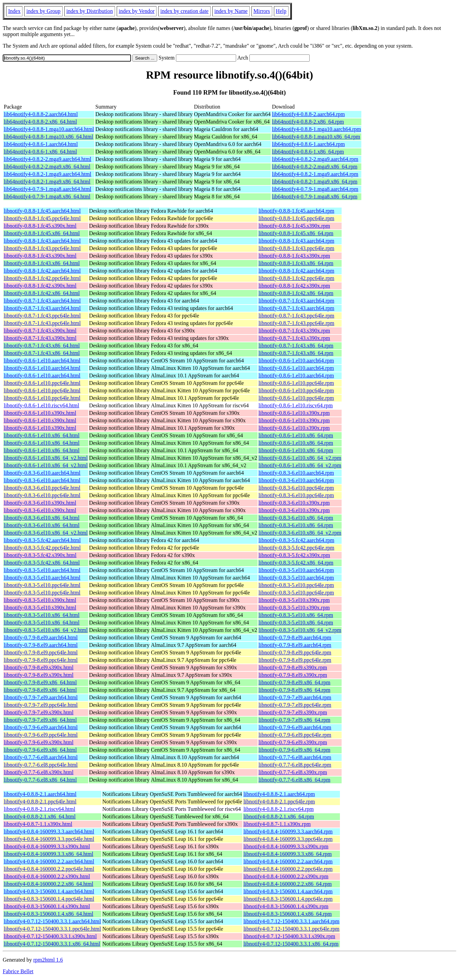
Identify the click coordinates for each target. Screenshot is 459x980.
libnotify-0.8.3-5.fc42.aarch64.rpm (297, 540)
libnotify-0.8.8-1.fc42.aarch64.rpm (297, 271)
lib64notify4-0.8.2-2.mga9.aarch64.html (47, 159)
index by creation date (184, 11)
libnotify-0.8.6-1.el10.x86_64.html (42, 435)
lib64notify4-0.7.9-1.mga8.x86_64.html (47, 197)
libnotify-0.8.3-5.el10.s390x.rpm (294, 600)
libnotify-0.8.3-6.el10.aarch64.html (42, 473)
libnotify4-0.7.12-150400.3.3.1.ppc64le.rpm (291, 929)
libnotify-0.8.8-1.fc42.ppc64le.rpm (297, 278)
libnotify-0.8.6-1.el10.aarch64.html (42, 361)
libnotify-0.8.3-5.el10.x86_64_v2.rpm (300, 630)
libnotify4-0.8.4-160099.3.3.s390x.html (47, 846)
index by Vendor (137, 11)
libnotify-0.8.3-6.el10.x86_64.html (42, 518)
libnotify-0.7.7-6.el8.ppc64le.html (41, 765)
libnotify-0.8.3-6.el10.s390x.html (40, 503)
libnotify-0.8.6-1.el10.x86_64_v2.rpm (300, 458)
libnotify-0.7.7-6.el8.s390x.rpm (293, 772)
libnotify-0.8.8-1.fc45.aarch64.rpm (297, 211)
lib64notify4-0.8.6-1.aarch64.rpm (308, 144)
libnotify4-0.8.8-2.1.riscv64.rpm (278, 809)
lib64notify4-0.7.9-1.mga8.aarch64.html (47, 189)
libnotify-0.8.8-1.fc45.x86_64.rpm (296, 233)
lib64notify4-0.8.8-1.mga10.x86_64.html (48, 137)
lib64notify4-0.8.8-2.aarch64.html (41, 114)
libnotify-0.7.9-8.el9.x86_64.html (40, 682)
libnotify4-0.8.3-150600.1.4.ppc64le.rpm (288, 899)
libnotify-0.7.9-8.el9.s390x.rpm (293, 667)
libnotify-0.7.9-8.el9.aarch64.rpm (295, 638)
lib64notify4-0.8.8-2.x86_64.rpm (308, 122)
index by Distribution (90, 11)
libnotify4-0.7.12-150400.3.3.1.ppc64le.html (52, 929)
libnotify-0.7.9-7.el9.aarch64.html (41, 697)
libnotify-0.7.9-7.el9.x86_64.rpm (294, 720)
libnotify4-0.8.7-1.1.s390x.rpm (277, 824)
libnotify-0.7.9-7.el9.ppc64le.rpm (295, 705)
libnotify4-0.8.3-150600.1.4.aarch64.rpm (288, 891)
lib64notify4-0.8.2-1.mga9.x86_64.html (47, 182)
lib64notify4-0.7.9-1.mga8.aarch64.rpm (315, 189)
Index (14, 11)
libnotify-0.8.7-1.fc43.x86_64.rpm (296, 346)
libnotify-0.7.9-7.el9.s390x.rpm (293, 712)
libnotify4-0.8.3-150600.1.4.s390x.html (47, 906)
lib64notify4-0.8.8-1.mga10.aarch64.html (49, 129)
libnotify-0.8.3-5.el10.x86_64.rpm (296, 615)
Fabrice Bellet (18, 971)
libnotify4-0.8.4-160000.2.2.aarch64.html (49, 861)
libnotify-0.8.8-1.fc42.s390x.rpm (294, 286)
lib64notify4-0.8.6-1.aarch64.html (41, 144)
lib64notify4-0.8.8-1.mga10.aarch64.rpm (316, 129)
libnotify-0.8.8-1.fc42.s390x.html (40, 286)
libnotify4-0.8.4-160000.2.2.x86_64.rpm (288, 884)
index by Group (43, 11)
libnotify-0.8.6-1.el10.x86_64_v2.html (46, 458)
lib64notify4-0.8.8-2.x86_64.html (40, 122)
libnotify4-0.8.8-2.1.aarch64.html (40, 794)
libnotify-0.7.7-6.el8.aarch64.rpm (295, 757)
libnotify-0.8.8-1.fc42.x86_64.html (42, 293)
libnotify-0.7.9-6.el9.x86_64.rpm (294, 750)
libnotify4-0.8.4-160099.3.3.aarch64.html (49, 831)
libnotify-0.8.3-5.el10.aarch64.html (42, 570)
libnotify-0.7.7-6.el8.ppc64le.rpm (295, 765)
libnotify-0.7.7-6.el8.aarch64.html (41, 757)
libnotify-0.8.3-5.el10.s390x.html (40, 600)
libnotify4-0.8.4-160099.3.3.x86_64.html (48, 854)
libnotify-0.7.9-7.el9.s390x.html (39, 712)
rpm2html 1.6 (48, 960)
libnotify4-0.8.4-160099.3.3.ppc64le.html (49, 839)
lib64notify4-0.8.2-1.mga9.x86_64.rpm (315, 182)
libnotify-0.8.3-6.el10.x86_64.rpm (296, 518)
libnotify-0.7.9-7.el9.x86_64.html (40, 720)
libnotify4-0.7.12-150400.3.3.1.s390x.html (50, 936)
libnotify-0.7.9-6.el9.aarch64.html (41, 727)
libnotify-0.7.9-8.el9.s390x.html (39, 667)
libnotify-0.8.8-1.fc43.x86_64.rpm (296, 263)
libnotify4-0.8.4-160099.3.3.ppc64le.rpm (288, 839)
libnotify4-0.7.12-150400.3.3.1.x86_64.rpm (291, 944)
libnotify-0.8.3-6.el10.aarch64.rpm (296, 473)
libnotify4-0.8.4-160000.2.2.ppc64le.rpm (288, 869)
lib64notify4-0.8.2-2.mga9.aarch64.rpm (315, 159)
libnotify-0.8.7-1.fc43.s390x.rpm (294, 331)
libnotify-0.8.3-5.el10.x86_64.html (42, 615)
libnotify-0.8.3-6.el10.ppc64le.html (42, 488)
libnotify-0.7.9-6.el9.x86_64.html (40, 750)
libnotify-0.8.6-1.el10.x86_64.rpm (296, 435)
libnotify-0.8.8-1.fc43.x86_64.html (42, 263)
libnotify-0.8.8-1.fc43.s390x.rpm (294, 256)
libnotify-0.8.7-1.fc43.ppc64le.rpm (297, 316)
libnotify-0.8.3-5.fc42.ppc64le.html (42, 548)
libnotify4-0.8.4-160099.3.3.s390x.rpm (286, 846)
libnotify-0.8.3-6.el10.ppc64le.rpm (296, 488)
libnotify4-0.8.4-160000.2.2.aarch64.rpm (288, 861)
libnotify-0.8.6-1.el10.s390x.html (40, 413)
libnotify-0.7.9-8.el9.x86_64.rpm (294, 682)
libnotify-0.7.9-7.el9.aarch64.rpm (295, 697)
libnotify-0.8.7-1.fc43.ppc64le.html (42, 316)
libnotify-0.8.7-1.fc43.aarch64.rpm (297, 301)
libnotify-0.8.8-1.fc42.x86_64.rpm (296, 293)
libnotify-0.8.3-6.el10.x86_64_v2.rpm (300, 533)
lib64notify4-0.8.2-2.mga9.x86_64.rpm (315, 167)
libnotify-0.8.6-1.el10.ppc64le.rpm (296, 383)
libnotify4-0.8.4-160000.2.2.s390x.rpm (286, 876)
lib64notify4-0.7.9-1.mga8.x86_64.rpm (315, 197)
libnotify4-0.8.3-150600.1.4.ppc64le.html (49, 899)
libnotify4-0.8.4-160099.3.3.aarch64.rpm (288, 831)
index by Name (231, 11)
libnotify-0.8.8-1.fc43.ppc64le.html (42, 248)
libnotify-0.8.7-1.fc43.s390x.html (40, 331)
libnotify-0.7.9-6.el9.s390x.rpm (293, 742)
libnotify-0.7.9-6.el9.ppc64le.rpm (295, 735)
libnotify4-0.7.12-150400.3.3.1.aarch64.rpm (291, 921)
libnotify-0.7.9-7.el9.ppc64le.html (41, 705)
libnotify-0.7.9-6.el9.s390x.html (39, 742)
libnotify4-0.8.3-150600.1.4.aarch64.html (49, 891)
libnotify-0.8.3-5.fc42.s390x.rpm (294, 555)
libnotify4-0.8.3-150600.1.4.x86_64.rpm (288, 914)
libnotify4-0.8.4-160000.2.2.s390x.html (47, 876)
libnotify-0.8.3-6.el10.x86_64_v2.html (46, 533)
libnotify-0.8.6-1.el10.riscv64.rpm (296, 405)
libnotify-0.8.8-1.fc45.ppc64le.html (42, 218)
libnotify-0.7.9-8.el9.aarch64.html (41, 638)
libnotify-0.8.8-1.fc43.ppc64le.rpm (297, 248)
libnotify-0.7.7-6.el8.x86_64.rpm (294, 780)
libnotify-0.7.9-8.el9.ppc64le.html (41, 652)
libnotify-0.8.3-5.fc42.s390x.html (40, 555)
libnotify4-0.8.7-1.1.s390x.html (38, 824)
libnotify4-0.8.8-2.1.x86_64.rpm (279, 816)
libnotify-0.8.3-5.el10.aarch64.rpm (296, 570)
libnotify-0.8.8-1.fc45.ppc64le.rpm (297, 218)
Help (281, 11)
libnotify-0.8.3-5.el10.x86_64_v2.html (46, 630)
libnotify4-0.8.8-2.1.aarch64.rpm (279, 794)
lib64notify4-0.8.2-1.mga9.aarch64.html (47, 174)
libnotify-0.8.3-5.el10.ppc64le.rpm (296, 585)
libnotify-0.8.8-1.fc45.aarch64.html (42, 211)
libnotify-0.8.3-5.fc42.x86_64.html (42, 563)
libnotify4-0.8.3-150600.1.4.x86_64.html (48, 914)
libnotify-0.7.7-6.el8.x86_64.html (40, 780)
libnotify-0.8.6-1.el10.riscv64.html (42, 405)
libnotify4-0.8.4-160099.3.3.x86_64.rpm (288, 854)
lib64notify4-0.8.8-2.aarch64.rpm (308, 114)
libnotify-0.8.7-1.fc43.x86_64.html (42, 346)
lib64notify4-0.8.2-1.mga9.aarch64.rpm (315, 174)
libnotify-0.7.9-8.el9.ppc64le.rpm (295, 652)
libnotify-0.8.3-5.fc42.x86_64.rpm (296, 563)
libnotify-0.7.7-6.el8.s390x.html (39, 772)
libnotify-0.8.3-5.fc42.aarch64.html (42, 540)
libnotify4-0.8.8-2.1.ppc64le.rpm (279, 802)
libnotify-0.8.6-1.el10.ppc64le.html (42, 383)
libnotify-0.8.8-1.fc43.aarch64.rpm (297, 241)
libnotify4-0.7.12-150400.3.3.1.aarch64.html (52, 921)
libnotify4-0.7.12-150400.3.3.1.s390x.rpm (289, 936)
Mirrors (262, 11)
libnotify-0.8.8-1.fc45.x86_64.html (42, 233)
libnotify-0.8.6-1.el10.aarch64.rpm (296, 361)
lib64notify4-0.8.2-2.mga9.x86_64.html (47, 167)
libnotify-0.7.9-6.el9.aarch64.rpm (295, 727)
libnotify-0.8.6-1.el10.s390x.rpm (294, 413)
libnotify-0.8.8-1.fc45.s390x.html (40, 226)
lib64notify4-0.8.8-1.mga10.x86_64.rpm (316, 137)
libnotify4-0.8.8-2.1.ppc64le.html (40, 802)
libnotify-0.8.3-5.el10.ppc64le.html (42, 585)
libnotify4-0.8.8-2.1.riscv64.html (39, 809)
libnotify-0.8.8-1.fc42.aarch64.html (42, 271)
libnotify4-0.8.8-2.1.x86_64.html (40, 816)
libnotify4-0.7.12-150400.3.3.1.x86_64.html (52, 944)
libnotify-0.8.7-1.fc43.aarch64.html (42, 301)
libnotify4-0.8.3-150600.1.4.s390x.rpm (286, 906)
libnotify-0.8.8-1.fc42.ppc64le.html (42, 278)
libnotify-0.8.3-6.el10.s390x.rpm (294, 503)
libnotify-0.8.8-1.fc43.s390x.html (40, 256)
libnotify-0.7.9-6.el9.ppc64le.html (41, 735)
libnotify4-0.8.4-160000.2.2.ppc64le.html (49, 869)
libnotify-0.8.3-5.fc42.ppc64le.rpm (297, 548)
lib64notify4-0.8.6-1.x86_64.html (40, 152)
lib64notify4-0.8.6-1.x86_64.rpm (308, 152)
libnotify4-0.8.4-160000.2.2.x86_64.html (48, 884)
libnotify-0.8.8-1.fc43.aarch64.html (42, 241)
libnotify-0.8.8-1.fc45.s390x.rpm (294, 226)
